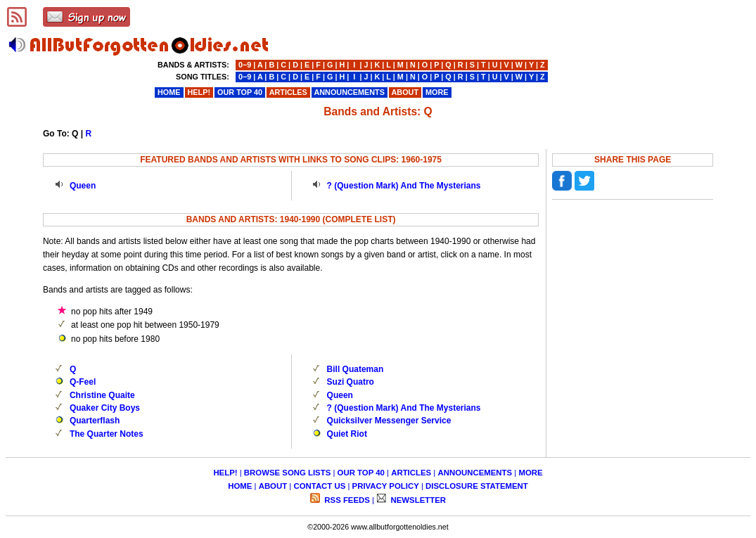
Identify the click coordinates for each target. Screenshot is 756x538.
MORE (530, 473)
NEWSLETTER (417, 500)
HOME (240, 486)
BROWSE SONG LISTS (287, 473)
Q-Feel (83, 382)
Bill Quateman (355, 369)
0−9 (245, 65)
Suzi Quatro (351, 382)
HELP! (225, 473)
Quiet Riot (347, 434)
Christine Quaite (102, 395)
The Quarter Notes (107, 434)
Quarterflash (95, 421)
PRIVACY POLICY (386, 486)
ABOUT (273, 486)
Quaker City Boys (105, 408)
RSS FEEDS (346, 500)
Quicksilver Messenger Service (389, 421)
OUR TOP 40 (361, 473)
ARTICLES (411, 473)
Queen (83, 186)
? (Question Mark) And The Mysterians (404, 186)
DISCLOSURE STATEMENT (477, 486)
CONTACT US (319, 486)
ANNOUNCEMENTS (475, 473)
